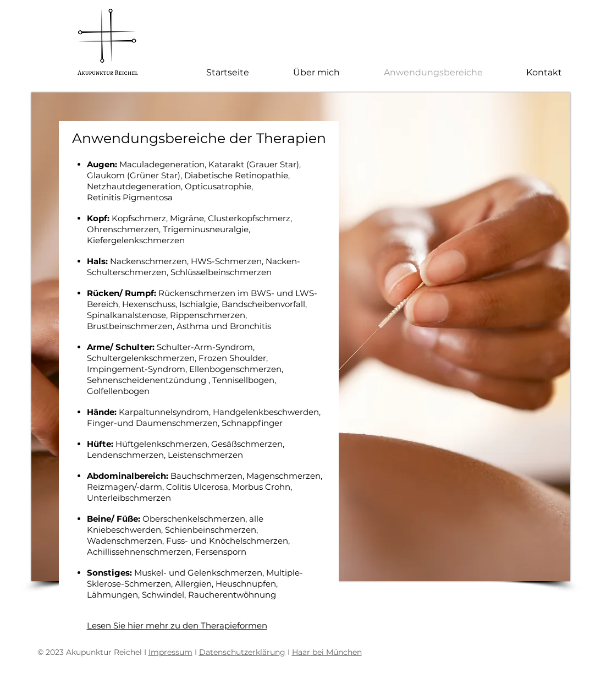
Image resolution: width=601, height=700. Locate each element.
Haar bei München (327, 652)
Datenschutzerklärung (242, 652)
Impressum (170, 652)
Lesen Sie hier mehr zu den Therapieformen (177, 625)
